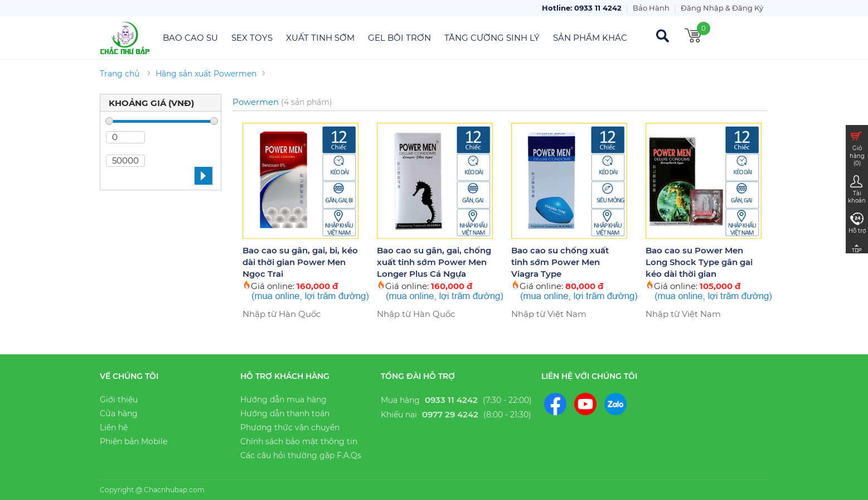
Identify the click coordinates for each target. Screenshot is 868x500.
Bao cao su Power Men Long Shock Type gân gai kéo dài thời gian (699, 262)
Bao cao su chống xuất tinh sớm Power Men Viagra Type (560, 262)
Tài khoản (856, 189)
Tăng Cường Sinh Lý (492, 38)
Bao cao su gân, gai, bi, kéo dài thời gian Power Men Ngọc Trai (300, 262)
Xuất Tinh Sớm (320, 38)
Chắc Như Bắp (125, 38)
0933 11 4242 (451, 400)
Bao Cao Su (190, 38)
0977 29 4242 (450, 414)
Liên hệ (114, 427)
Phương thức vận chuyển (290, 427)
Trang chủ (120, 74)
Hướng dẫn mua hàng (283, 400)
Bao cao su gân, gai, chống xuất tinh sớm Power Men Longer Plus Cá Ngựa (434, 262)
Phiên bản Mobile (134, 441)
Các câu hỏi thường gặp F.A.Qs (301, 455)
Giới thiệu (119, 400)
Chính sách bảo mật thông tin (299, 441)
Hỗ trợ (857, 222)
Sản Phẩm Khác (590, 38)
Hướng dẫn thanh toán (285, 414)
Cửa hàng (119, 414)
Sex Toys (252, 38)
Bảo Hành (651, 8)
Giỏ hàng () (856, 147)
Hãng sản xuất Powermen (206, 74)
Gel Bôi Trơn (399, 38)
